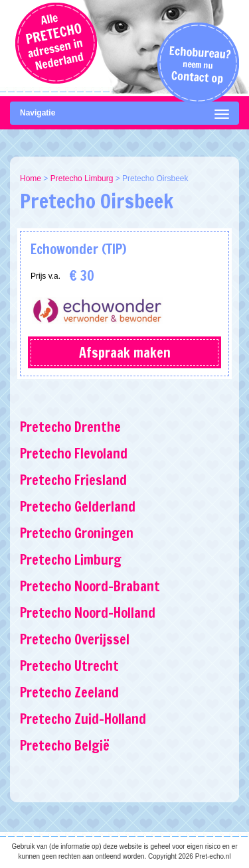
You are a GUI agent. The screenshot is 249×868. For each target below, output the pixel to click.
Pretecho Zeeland (69, 692)
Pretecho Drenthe (70, 427)
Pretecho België (65, 746)
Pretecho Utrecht (69, 666)
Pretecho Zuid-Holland (83, 719)
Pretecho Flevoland (74, 454)
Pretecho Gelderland (78, 507)
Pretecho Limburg (82, 179)
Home (31, 179)
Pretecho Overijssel (75, 639)
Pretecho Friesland (73, 480)
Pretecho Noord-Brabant (90, 586)
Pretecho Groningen (77, 533)
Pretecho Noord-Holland (88, 613)
